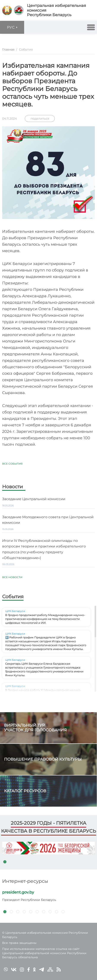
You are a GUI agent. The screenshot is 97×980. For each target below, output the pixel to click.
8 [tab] (50, 912)
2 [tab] (11, 912)
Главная (8, 49)
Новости (13, 487)
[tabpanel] (48, 848)
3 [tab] (18, 912)
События (13, 597)
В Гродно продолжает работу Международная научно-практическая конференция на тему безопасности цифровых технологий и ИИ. (45, 619)
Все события (12, 464)
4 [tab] (24, 912)
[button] (91, 27)
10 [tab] (63, 912)
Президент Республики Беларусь (29, 900)
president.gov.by (18, 892)
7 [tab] (44, 912)
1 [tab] (5, 862)
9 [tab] (56, 912)
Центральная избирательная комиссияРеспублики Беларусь (56, 10)
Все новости (12, 577)
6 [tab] (37, 912)
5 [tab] (31, 912)
